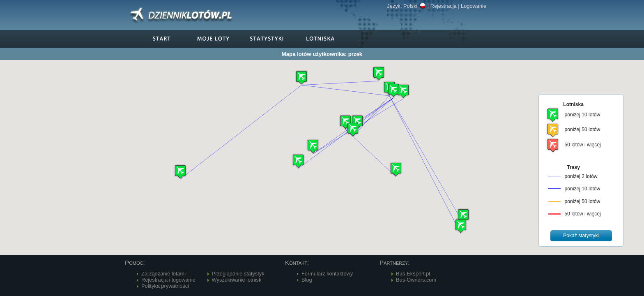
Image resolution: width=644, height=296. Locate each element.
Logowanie (474, 6)
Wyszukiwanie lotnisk (237, 280)
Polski (415, 6)
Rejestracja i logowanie (168, 280)
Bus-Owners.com (416, 280)
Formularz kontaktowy (327, 274)
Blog (307, 280)
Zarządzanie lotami (163, 274)
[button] (393, 90)
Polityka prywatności (165, 286)
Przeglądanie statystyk (238, 274)
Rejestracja (444, 6)
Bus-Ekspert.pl (413, 274)
